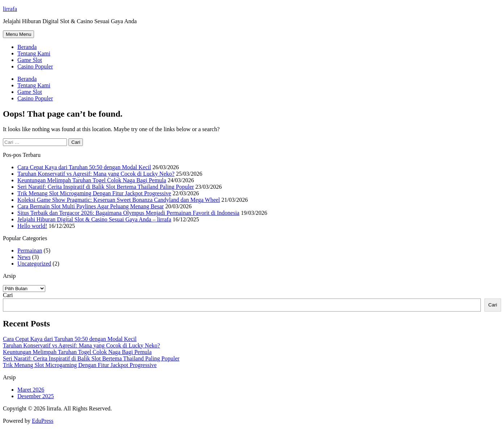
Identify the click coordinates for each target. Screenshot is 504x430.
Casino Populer (35, 66)
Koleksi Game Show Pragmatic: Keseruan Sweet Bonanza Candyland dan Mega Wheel (119, 200)
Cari (8, 295)
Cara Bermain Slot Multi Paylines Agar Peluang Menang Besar (91, 206)
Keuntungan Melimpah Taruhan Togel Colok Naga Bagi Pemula (92, 180)
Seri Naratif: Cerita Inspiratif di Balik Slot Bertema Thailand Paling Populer (106, 187)
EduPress (43, 421)
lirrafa (10, 9)
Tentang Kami (34, 53)
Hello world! (32, 226)
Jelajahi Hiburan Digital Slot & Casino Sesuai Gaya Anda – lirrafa (94, 219)
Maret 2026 (31, 390)
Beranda (27, 47)
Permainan (30, 251)
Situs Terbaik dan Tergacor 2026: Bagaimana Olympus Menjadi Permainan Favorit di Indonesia (128, 213)
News (24, 257)
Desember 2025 (36, 396)
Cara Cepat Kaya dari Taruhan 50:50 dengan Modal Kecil (84, 167)
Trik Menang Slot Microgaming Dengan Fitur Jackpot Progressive (94, 193)
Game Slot (30, 60)
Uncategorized (34, 264)
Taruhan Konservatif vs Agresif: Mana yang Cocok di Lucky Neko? (96, 174)
